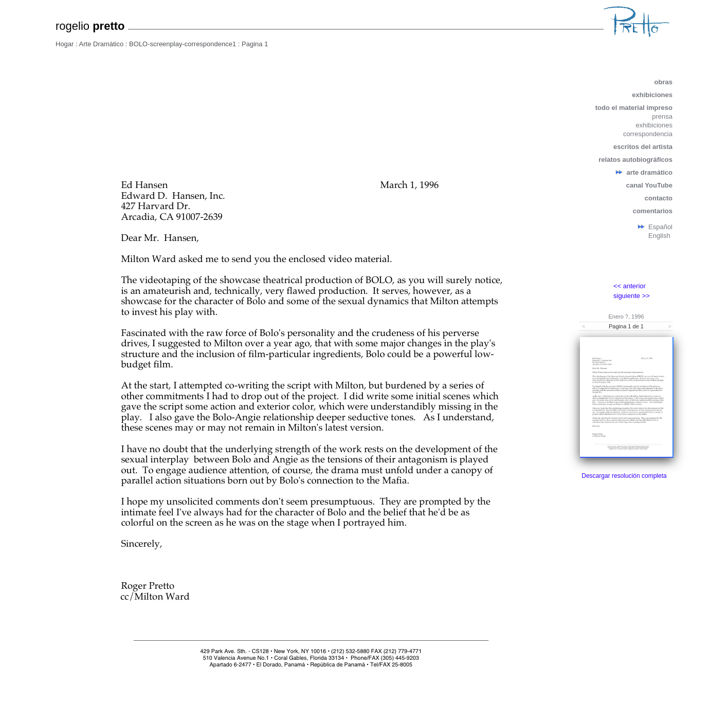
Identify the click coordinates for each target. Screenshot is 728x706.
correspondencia (648, 134)
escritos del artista (643, 147)
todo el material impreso (634, 108)
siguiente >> (632, 296)
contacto (659, 198)
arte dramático (649, 172)
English (659, 236)
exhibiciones (652, 95)
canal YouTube (649, 185)
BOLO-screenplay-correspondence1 (183, 44)
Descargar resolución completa (624, 476)
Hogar (65, 44)
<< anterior (630, 286)
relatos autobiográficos (635, 160)
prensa (662, 116)
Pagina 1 (255, 44)
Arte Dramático (102, 44)
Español (660, 227)
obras (663, 82)
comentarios (653, 211)
